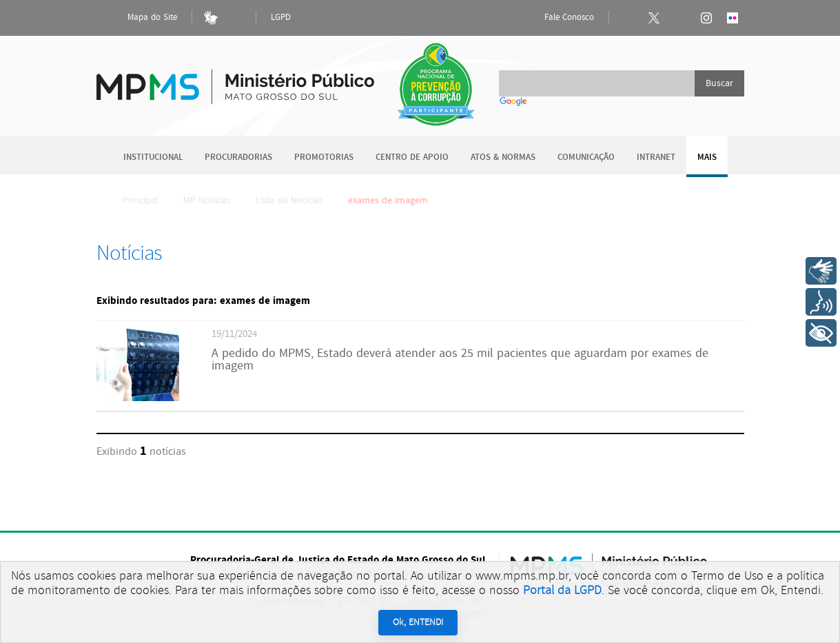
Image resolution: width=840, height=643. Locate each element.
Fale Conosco (557, 18)
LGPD (281, 18)
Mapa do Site (141, 18)
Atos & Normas (503, 157)
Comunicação (586, 157)
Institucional (153, 157)
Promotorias (324, 157)
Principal (132, 201)
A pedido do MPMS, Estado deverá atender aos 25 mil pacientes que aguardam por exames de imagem (460, 360)
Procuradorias (238, 157)
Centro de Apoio (412, 157)
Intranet (656, 157)
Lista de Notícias (289, 201)
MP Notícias (207, 201)
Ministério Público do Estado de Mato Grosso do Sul (235, 79)
